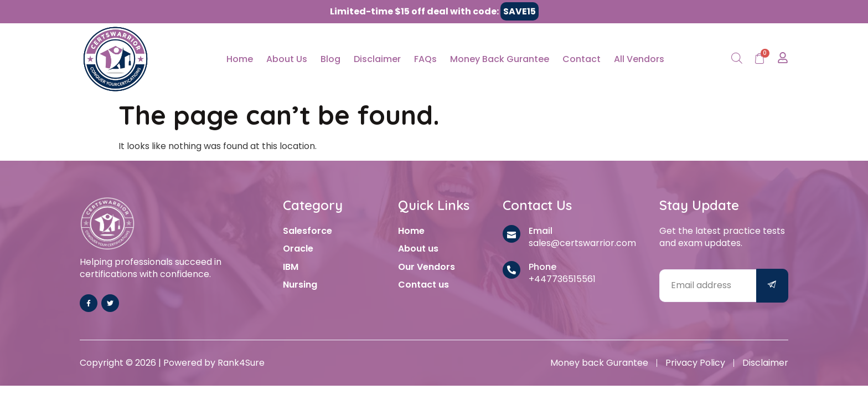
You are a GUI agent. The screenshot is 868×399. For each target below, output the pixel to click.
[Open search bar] (737, 59)
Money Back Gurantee (500, 59)
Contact (582, 59)
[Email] (512, 234)
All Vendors (639, 59)
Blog (330, 59)
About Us (287, 59)
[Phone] (512, 270)
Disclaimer (377, 59)
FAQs (425, 59)
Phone (542, 267)
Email (541, 231)
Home (240, 59)
